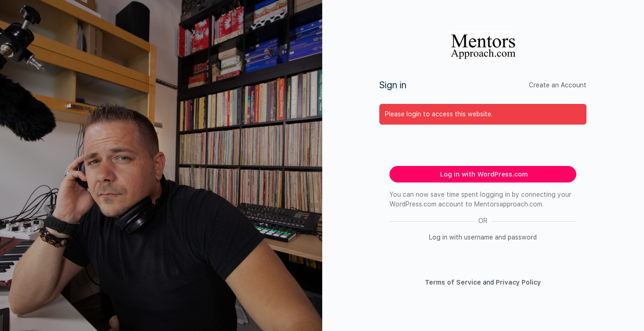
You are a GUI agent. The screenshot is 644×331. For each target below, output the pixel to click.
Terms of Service (453, 282)
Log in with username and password (483, 237)
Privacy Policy (518, 282)
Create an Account (558, 85)
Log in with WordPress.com (484, 174)
